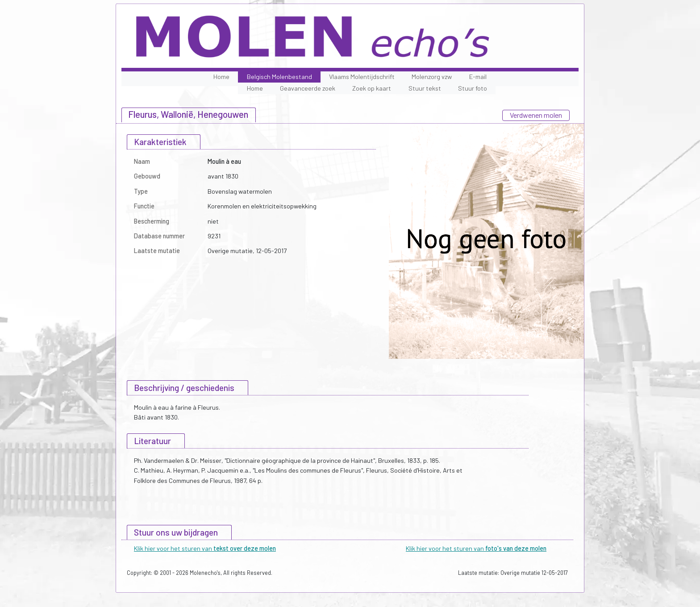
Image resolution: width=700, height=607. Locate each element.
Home (221, 77)
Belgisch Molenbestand (279, 77)
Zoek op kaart (372, 88)
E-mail (478, 77)
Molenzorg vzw (432, 77)
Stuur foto (473, 88)
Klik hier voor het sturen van (205, 548)
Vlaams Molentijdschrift (362, 77)
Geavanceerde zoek (308, 88)
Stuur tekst (425, 88)
